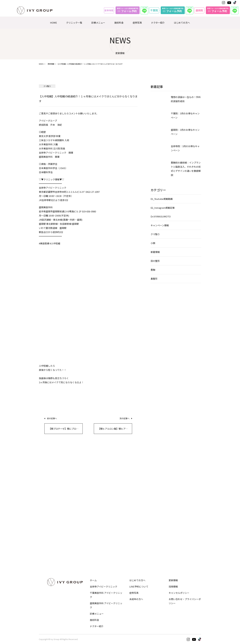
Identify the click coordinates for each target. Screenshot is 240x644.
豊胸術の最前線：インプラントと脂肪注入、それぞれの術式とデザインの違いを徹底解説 (186, 169)
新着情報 (155, 252)
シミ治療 (172, 534)
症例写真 (137, 23)
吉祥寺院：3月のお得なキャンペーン (185, 148)
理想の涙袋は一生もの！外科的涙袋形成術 (186, 99)
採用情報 (173, 587)
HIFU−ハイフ (131, 499)
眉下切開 (43, 492)
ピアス (170, 555)
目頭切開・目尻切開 (49, 499)
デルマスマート (175, 548)
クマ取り (155, 234)
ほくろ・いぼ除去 (176, 541)
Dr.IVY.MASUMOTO (161, 216)
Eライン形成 (173, 492)
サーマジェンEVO (133, 506)
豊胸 (153, 270)
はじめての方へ (182, 23)
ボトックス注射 (90, 526)
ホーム (93, 580)
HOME (53, 23)
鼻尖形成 (86, 485)
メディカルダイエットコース (54, 548)
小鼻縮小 (86, 492)
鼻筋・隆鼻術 (88, 477)
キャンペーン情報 (160, 225)
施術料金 (119, 23)
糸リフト (129, 477)
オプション (45, 560)
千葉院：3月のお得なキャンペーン (185, 115)
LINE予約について (139, 587)
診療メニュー (98, 23)
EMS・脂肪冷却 (47, 534)
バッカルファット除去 (136, 492)
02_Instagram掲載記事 (163, 208)
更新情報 (51, 64)
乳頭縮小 (129, 541)
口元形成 (172, 485)
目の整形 (155, 261)
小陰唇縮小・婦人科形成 (137, 526)
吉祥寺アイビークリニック (104, 587)
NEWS (41, 64)
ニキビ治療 (173, 526)
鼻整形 (154, 279)
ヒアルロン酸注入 (91, 534)
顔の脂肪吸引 (131, 485)
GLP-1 (42, 541)
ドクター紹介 (158, 23)
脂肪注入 (86, 541)
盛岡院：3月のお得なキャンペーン (185, 132)
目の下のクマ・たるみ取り (53, 485)
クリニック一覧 (74, 23)
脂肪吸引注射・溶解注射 (52, 526)
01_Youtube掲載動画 (162, 199)
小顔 (153, 243)
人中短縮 (172, 477)
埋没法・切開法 (47, 477)
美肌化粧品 (173, 562)
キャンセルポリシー (179, 593)
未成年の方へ (136, 599)
